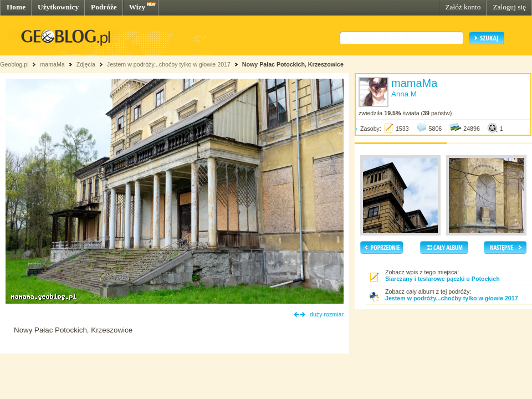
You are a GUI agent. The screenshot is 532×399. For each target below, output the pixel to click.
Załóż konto (463, 7)
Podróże (104, 7)
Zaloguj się (509, 7)
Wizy (137, 7)
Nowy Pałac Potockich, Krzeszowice (293, 64)
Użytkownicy (58, 7)
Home (16, 7)
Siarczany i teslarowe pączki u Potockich (443, 279)
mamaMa (52, 64)
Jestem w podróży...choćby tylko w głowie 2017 (169, 64)
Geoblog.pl (14, 64)
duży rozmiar (327, 314)
